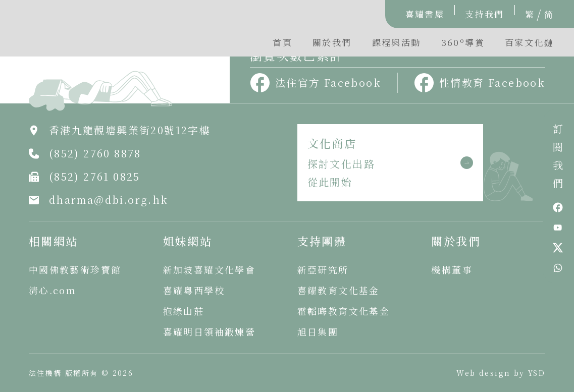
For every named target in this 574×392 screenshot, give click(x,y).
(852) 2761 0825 (95, 176)
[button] (463, 45)
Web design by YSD (501, 373)
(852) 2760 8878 (95, 153)
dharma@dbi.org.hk (109, 200)
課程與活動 (397, 42)
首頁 (282, 42)
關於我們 (332, 42)
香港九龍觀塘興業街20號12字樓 (130, 130)
